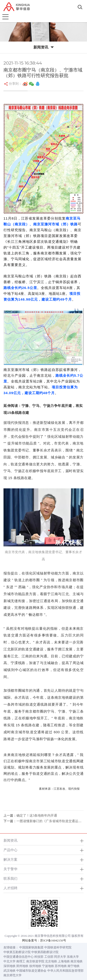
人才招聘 (10, 888)
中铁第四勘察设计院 (45, 952)
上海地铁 (64, 961)
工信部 (49, 957)
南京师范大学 (13, 975)
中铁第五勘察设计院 (17, 952)
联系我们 (10, 878)
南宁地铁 (74, 966)
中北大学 (10, 961)
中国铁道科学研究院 (58, 947)
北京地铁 (51, 961)
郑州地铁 (22, 966)
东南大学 (73, 957)
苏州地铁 (61, 966)
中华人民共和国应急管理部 (65, 971)
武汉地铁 (10, 971)
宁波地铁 (48, 966)
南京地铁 (77, 961)
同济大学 (60, 957)
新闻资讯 (10, 840)
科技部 (39, 957)
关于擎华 (10, 869)
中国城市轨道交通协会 (31, 971)
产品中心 (10, 850)
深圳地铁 (10, 966)
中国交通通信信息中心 (19, 957)
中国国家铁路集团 (31, 947)
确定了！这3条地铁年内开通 (37, 816)
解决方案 (10, 859)
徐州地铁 (35, 966)
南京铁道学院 (35, 961)
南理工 (21, 961)
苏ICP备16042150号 (53, 940)
